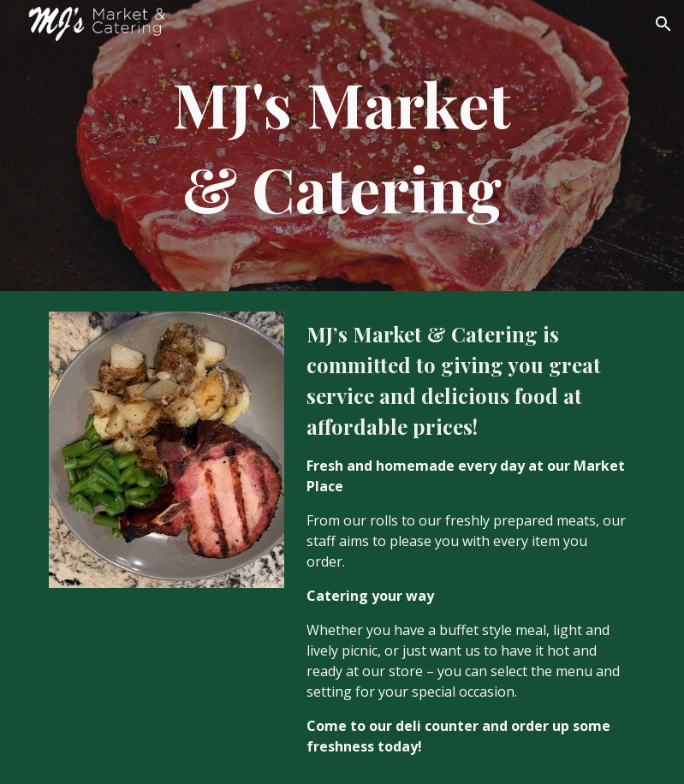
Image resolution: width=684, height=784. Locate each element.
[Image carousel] (167, 450)
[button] (663, 24)
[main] (342, 146)
